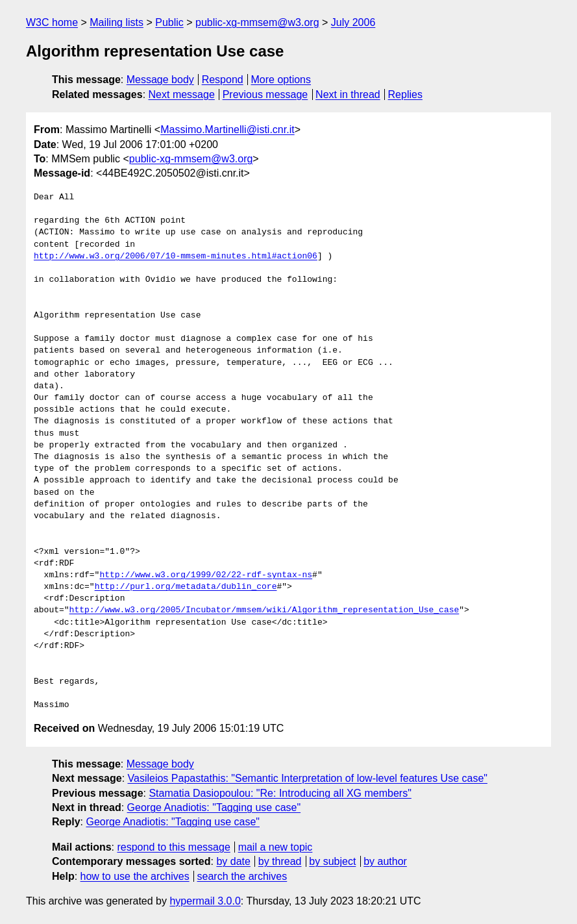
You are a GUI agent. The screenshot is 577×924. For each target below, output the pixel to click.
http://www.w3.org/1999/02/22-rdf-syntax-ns (206, 575)
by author (385, 861)
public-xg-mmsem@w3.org (257, 22)
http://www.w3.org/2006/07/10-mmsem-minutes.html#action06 (176, 256)
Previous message (265, 94)
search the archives (242, 876)
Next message (182, 94)
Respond (223, 80)
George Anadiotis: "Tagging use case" (214, 807)
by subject (332, 861)
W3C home (52, 22)
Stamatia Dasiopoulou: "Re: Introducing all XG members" (280, 793)
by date (233, 861)
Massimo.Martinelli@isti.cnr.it (227, 130)
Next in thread (348, 94)
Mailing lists (117, 22)
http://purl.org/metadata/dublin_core (186, 587)
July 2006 (353, 22)
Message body (160, 80)
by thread (280, 861)
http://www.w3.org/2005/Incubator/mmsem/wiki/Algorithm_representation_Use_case (264, 610)
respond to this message (173, 847)
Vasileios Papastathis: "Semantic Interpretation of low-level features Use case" (308, 778)
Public (169, 22)
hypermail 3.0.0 (205, 901)
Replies (405, 94)
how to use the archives (135, 876)
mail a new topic (276, 847)
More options (281, 80)
